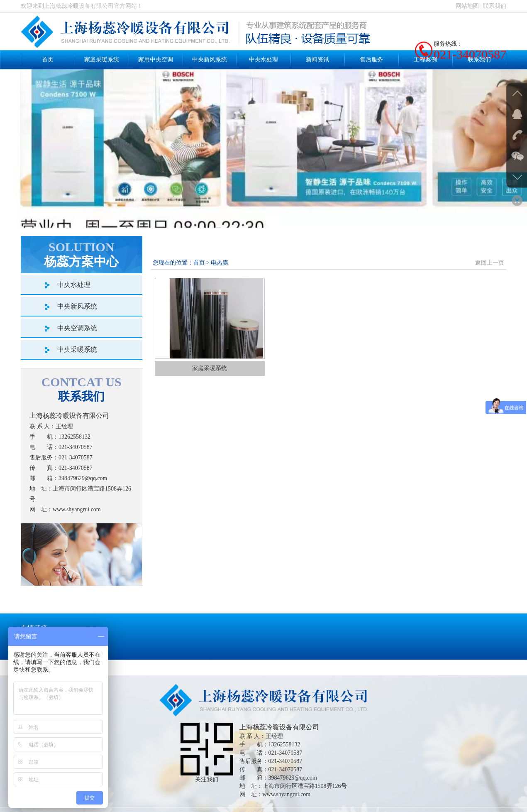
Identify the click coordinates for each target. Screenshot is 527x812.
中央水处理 (263, 60)
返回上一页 (490, 263)
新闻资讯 (317, 60)
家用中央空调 (156, 60)
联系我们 (495, 6)
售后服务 (371, 60)
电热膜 (220, 263)
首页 (48, 60)
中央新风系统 (210, 60)
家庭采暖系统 (102, 60)
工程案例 (425, 60)
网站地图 (467, 6)
